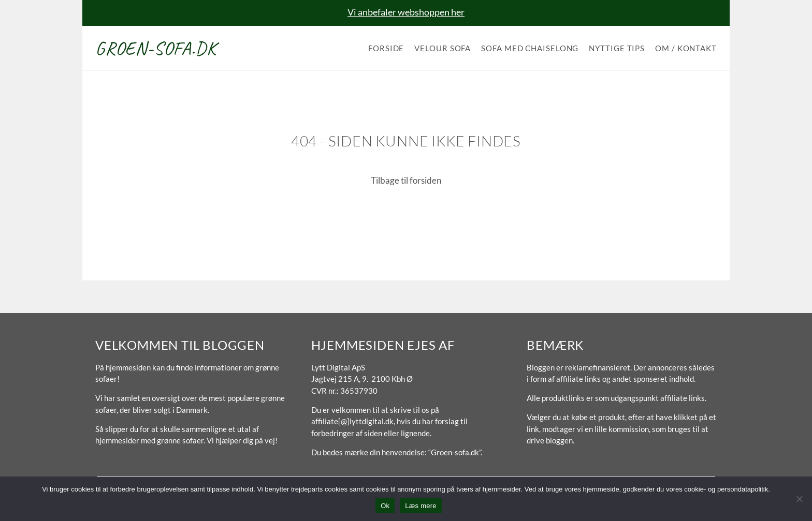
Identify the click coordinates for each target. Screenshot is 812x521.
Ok (385, 506)
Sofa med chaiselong (530, 48)
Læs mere (421, 506)
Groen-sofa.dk (156, 48)
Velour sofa (443, 48)
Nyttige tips (617, 48)
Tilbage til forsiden (406, 180)
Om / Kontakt (686, 48)
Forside (386, 48)
